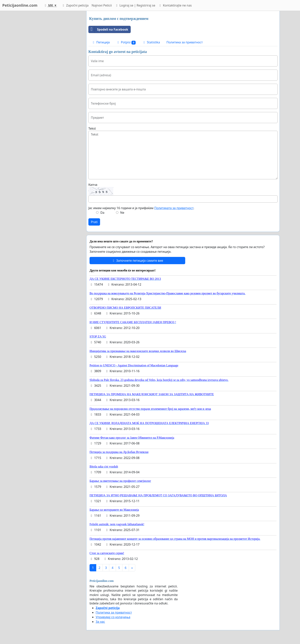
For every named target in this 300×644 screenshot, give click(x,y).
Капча (93, 185)
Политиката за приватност (174, 208)
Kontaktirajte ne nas (175, 5)
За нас (100, 622)
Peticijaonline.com (20, 5)
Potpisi (126, 42)
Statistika (151, 42)
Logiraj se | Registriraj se (135, 5)
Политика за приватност (185, 42)
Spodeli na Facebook (108, 29)
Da (102, 213)
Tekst (92, 128)
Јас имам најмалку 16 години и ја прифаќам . (141, 208)
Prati (94, 222)
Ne (122, 213)
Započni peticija (75, 5)
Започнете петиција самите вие (137, 261)
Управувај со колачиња (113, 617)
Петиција (101, 42)
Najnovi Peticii (102, 5)
